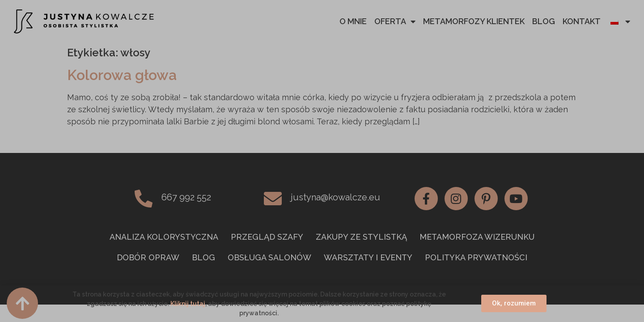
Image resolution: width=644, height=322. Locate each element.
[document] (322, 161)
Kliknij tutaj (188, 304)
